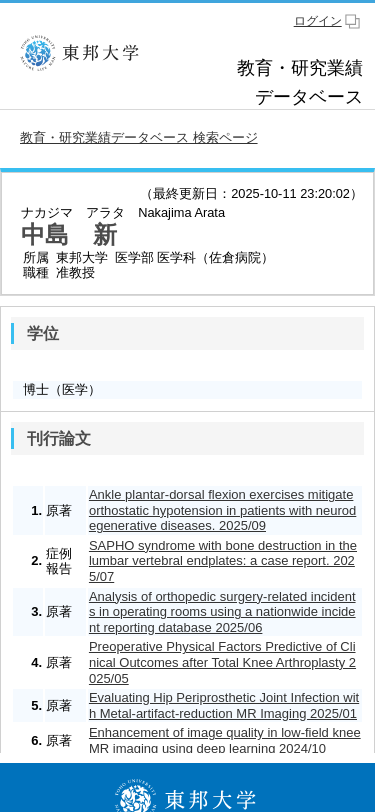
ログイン (318, 21)
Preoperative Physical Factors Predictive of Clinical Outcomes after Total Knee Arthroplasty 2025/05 (222, 662)
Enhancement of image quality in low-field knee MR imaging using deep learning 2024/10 (225, 740)
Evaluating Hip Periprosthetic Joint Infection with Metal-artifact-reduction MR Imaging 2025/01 (224, 705)
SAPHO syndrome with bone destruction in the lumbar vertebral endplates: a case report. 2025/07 (223, 561)
